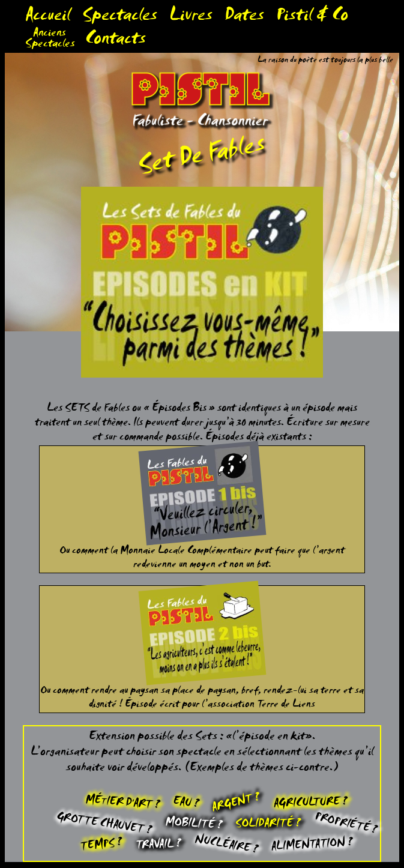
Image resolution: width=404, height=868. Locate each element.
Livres (191, 18)
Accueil (48, 18)
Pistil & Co (312, 18)
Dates (244, 18)
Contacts (116, 41)
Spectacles (120, 18)
